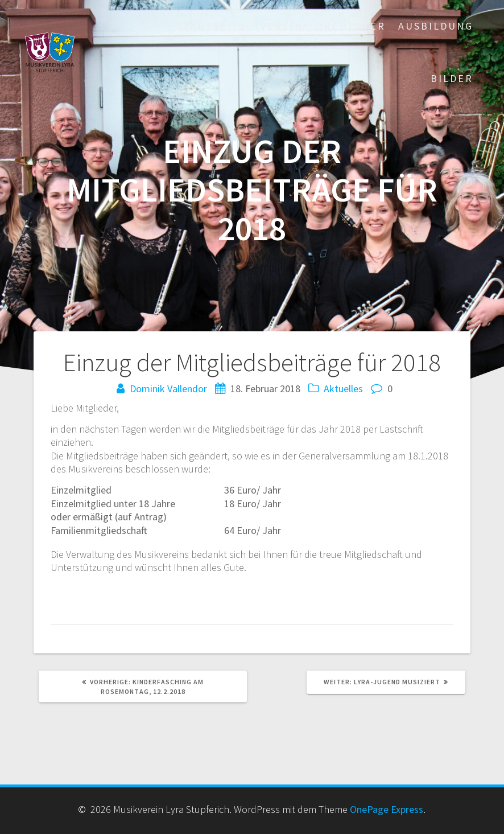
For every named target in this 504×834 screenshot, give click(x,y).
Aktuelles (343, 389)
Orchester (351, 26)
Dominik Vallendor (168, 389)
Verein (282, 26)
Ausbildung (436, 26)
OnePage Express (387, 809)
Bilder (452, 78)
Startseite (212, 26)
